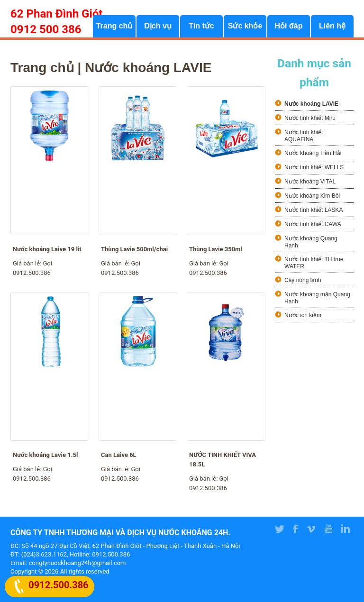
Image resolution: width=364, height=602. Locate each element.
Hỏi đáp (289, 26)
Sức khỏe (245, 26)
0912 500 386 (46, 29)
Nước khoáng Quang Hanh (311, 242)
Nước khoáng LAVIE (311, 104)
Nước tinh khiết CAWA (313, 224)
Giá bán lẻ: (28, 263)
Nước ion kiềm (303, 315)
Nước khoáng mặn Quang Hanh (317, 298)
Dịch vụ (158, 26)
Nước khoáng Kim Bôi (312, 196)
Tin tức (201, 26)
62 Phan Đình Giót (56, 14)
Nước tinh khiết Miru (310, 118)
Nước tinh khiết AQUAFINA (304, 136)
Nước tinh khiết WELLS (314, 167)
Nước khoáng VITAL (310, 182)
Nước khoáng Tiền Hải (313, 153)
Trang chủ (114, 26)
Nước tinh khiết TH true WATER (314, 263)
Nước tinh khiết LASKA (314, 210)
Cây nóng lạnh (303, 280)
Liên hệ (332, 26)
